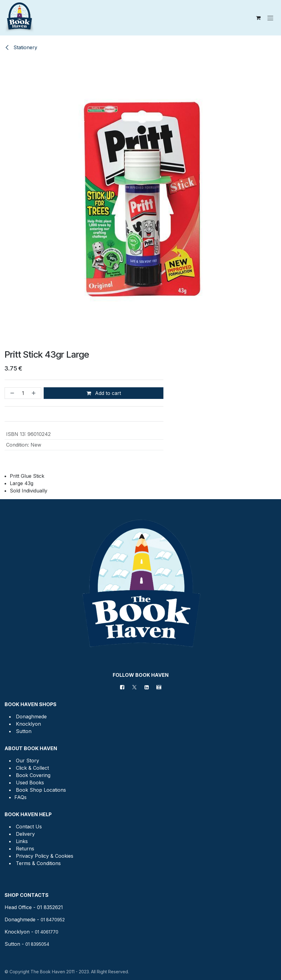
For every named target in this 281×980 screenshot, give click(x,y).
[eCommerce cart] (258, 18)
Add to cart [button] (104, 393)
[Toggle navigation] (270, 18)
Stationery (21, 47)
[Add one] (35, 393)
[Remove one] (11, 393)
